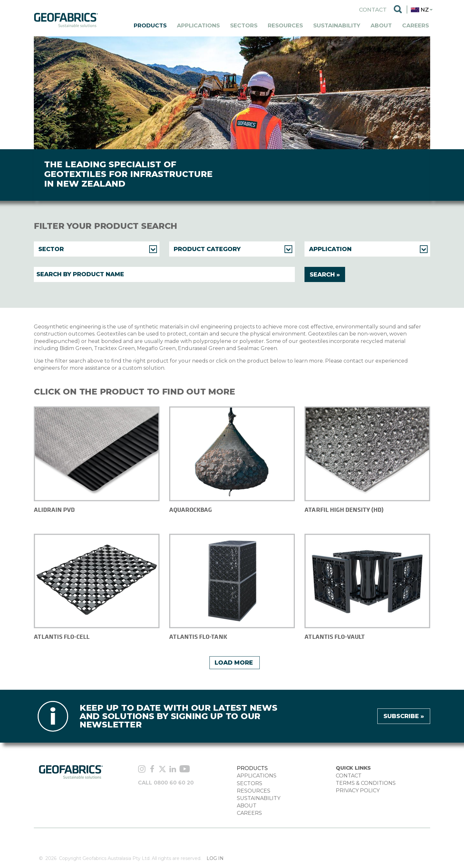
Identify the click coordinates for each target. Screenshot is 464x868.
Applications (198, 25)
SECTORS (250, 783)
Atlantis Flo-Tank (198, 637)
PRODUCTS (252, 768)
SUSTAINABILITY (259, 798)
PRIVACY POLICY (358, 790)
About (381, 25)
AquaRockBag (191, 510)
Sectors (244, 25)
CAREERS (249, 813)
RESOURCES (254, 791)
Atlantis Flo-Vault (335, 637)
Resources (285, 25)
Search (398, 10)
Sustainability (337, 25)
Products (150, 25)
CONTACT (349, 776)
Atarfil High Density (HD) (344, 510)
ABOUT (247, 806)
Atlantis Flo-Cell (62, 637)
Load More (234, 663)
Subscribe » (404, 716)
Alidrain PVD (54, 510)
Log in (215, 858)
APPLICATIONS (257, 776)
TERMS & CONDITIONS (366, 783)
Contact (373, 10)
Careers (416, 25)
